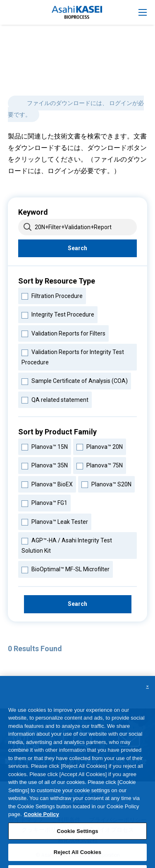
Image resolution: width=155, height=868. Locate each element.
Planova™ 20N (99, 446)
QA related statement (55, 399)
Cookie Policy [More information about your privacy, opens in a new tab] (42, 820)
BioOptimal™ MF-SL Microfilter (65, 568)
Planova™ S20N (106, 483)
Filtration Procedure (52, 295)
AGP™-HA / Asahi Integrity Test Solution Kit (67, 544)
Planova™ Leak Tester (55, 521)
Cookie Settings (77, 837)
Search (77, 248)
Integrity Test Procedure (58, 314)
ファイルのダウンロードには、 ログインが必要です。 (76, 109)
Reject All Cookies (77, 858)
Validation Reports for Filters (63, 333)
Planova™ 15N (44, 446)
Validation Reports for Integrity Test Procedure (73, 356)
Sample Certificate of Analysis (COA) (74, 380)
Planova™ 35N (44, 464)
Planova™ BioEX (47, 483)
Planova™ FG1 (44, 502)
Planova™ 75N (99, 464)
